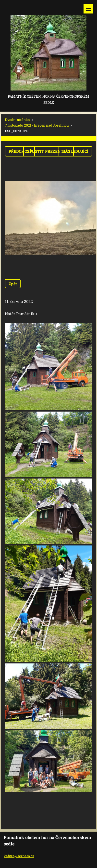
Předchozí (20, 151)
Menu (88, 9)
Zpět (13, 284)
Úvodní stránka (17, 120)
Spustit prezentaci (48, 151)
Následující (75, 151)
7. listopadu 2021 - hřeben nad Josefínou (37, 125)
